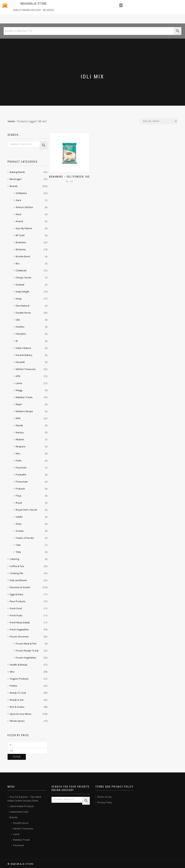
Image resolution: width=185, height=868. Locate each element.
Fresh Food (16, 608)
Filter (17, 757)
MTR (18, 418)
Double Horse (23, 313)
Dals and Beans (18, 580)
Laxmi (19, 383)
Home (11, 121)
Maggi (19, 390)
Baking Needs (17, 172)
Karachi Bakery (24, 355)
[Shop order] (159, 121)
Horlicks (20, 327)
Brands (14, 186)
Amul (18, 214)
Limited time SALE (19, 812)
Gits (18, 320)
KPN (18, 376)
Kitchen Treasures (26, 369)
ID (17, 341)
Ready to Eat (17, 700)
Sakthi (19, 517)
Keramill (20, 362)
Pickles (14, 686)
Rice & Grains (17, 707)
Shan (19, 524)
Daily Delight (22, 292)
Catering (14, 559)
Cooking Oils (17, 573)
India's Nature (23, 348)
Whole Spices (17, 721)
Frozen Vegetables (26, 658)
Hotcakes (21, 334)
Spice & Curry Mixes (21, 714)
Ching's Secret (23, 277)
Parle (19, 461)
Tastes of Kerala (25, 538)
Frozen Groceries (19, 636)
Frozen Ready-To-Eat (27, 651)
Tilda (18, 552)
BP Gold (20, 235)
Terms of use (104, 797)
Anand (19, 221)
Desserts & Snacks (20, 587)
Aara (18, 200)
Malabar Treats (24, 397)
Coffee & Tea (17, 566)
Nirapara (21, 446)
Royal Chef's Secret (26, 510)
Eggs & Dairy (17, 594)
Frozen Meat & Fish (26, 644)
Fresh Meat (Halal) (20, 622)
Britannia (21, 249)
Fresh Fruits (16, 615)
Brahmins (21, 242)
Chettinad (21, 270)
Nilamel (20, 439)
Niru (18, 453)
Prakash (20, 489)
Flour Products (18, 601)
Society (20, 531)
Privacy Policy (105, 802)
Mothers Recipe (24, 411)
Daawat (20, 285)
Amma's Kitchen (24, 207)
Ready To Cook (18, 693)
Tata (18, 545)
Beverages (16, 179)
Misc (12, 672)
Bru (18, 263)
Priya (19, 496)
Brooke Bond (23, 256)
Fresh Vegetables (19, 629)
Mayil (19, 404)
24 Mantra (21, 193)
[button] (121, 5)
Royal (19, 503)
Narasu (20, 432)
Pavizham (21, 468)
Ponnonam (22, 482)
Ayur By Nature (24, 228)
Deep (19, 299)
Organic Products (19, 679)
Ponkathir (21, 475)
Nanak (19, 425)
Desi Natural (22, 306)
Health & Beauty (19, 665)
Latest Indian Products (22, 806)
